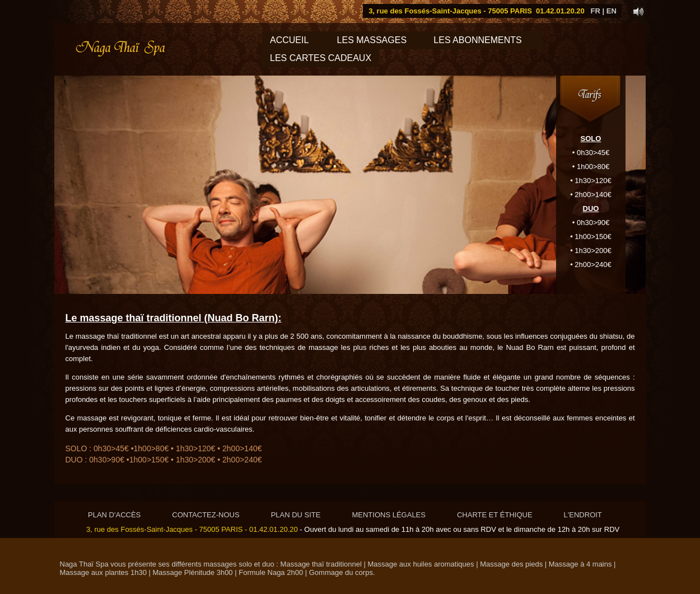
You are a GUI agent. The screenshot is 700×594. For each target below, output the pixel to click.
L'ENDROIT (583, 515)
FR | (598, 11)
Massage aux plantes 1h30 (103, 572)
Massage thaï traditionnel (321, 564)
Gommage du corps (341, 572)
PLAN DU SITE (296, 515)
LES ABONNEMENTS (484, 40)
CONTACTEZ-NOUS (206, 515)
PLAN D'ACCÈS (114, 515)
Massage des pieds (511, 564)
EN (612, 11)
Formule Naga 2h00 (270, 572)
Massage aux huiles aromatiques (421, 564)
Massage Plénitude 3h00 (193, 572)
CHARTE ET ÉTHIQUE (495, 515)
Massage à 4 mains (580, 564)
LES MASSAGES (372, 40)
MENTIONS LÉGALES (388, 515)
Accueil (289, 40)
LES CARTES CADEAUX (321, 58)
